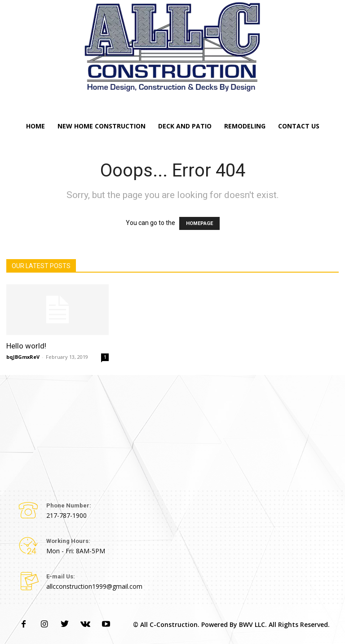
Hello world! (26, 346)
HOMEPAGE (199, 223)
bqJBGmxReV (23, 357)
